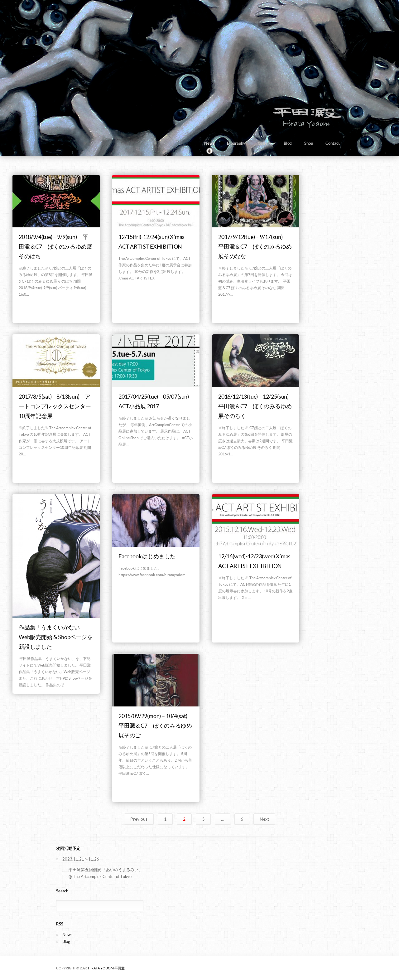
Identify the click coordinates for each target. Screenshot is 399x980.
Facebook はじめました (147, 556)
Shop (309, 143)
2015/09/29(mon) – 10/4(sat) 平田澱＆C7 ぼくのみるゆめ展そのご (156, 726)
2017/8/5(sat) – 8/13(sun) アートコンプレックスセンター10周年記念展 (55, 406)
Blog (288, 143)
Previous (139, 819)
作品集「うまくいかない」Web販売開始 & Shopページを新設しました (56, 637)
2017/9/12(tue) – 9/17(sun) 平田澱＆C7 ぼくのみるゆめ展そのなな (255, 247)
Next (264, 819)
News (209, 143)
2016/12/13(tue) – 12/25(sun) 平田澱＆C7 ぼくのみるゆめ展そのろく (256, 406)
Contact (333, 143)
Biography (236, 143)
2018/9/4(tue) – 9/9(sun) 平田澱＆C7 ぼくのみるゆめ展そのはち (55, 247)
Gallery (264, 143)
